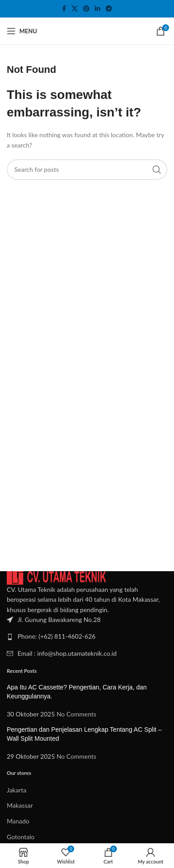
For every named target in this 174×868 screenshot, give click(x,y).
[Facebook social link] (64, 9)
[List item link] (87, 636)
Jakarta (17, 790)
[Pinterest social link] (86, 9)
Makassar (20, 805)
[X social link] (75, 9)
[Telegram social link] (109, 9)
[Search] (87, 170)
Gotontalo (21, 837)
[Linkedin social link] (98, 9)
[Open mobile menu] (22, 31)
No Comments (76, 714)
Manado (18, 821)
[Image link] (56, 577)
